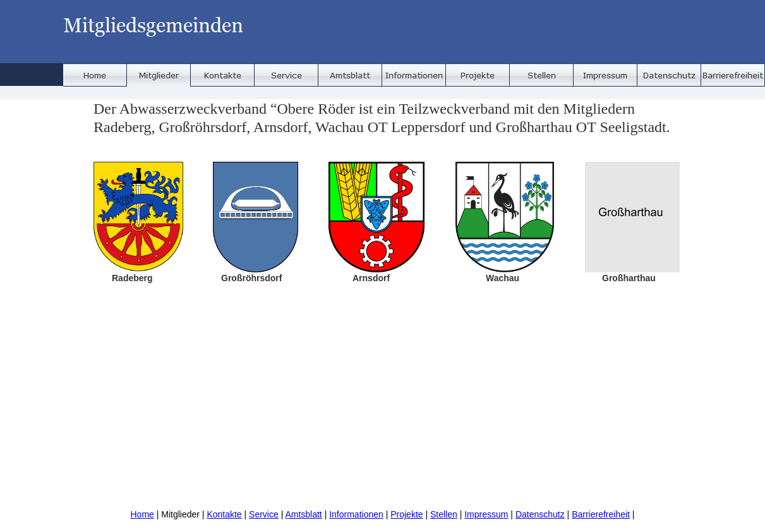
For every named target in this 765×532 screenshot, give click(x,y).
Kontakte (224, 514)
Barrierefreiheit (601, 514)
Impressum (486, 514)
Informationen (356, 514)
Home (142, 514)
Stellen (444, 514)
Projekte (407, 514)
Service (264, 514)
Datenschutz (540, 514)
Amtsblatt (303, 514)
